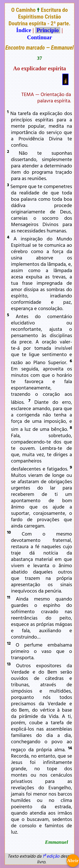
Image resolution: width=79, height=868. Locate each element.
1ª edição (51, 856)
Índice (24, 30)
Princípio (48, 30)
